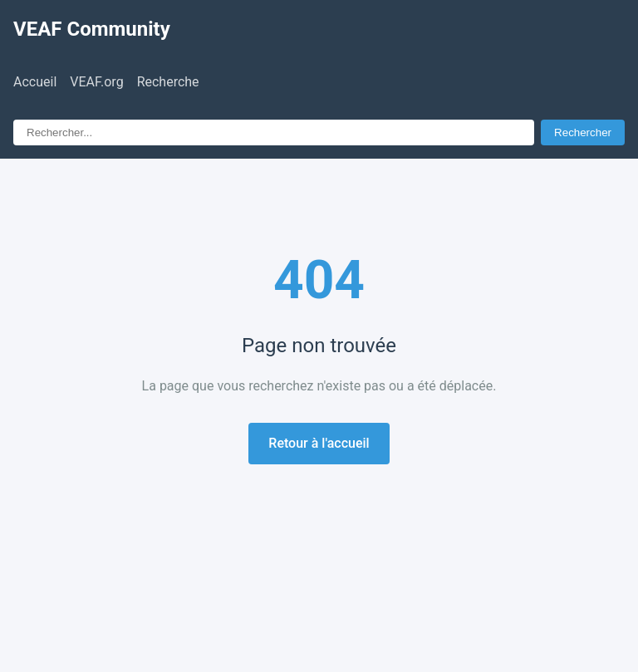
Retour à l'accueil (319, 443)
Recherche (168, 82)
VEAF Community (92, 29)
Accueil (35, 82)
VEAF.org (96, 82)
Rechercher (583, 132)
